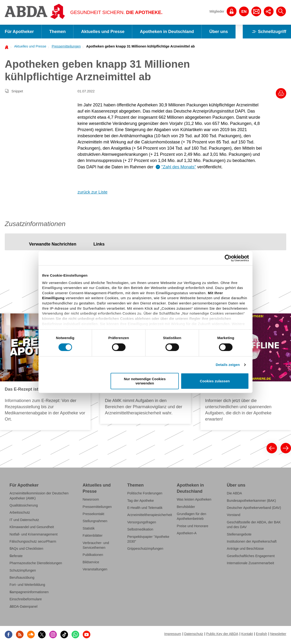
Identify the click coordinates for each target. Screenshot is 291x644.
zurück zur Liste (92, 192)
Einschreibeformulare (26, 599)
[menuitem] (29, 46)
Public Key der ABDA (222, 634)
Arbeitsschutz (20, 512)
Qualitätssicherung (24, 505)
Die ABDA (234, 493)
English (261, 634)
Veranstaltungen (95, 569)
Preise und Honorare (193, 526)
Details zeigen (228, 365)
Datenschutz (194, 634)
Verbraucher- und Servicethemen (96, 545)
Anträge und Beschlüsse (245, 549)
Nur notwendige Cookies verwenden (145, 381)
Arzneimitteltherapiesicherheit (150, 515)
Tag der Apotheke (141, 500)
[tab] (53, 244)
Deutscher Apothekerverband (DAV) (254, 508)
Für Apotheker (19, 32)
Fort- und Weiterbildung (27, 585)
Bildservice (91, 562)
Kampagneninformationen (29, 592)
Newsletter (278, 634)
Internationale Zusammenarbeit (250, 563)
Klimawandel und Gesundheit (32, 527)
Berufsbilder (186, 507)
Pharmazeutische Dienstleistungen (36, 563)
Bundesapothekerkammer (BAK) (251, 500)
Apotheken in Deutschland (167, 32)
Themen (57, 32)
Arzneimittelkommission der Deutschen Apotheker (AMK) (39, 496)
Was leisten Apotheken (194, 499)
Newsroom (91, 499)
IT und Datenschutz (24, 520)
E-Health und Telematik (145, 508)
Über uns (218, 32)
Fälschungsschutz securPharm (33, 541)
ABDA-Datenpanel (23, 606)
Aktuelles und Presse (103, 32)
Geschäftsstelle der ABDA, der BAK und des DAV (254, 525)
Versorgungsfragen (142, 522)
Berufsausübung (22, 578)
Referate (16, 556)
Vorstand (234, 515)
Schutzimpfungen (23, 570)
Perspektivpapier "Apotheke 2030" (148, 539)
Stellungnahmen (95, 521)
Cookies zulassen (215, 381)
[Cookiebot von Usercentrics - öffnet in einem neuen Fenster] (228, 258)
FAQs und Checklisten (26, 549)
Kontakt (247, 634)
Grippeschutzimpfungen (145, 549)
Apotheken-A (187, 533)
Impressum (173, 634)
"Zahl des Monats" (179, 167)
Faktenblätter (93, 535)
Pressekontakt (94, 514)
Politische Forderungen (145, 493)
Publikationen (93, 555)
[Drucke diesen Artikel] (281, 93)
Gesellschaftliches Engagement (251, 556)
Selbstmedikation (140, 529)
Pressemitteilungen (66, 46)
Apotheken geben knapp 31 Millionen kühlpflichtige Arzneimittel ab (141, 46)
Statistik (89, 528)
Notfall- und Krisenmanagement (34, 534)
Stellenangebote (239, 534)
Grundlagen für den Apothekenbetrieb (192, 516)
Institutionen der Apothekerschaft (252, 541)
